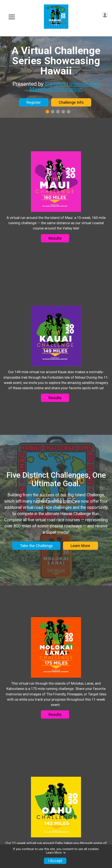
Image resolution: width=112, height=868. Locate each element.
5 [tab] (69, 112)
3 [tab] (58, 112)
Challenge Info (71, 102)
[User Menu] (105, 15)
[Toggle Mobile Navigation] (12, 17)
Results (55, 246)
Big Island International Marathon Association (65, 87)
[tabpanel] (56, 77)
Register (34, 102)
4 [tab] (63, 112)
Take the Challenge (36, 587)
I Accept (55, 861)
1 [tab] (47, 112)
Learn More (80, 587)
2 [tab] (53, 112)
